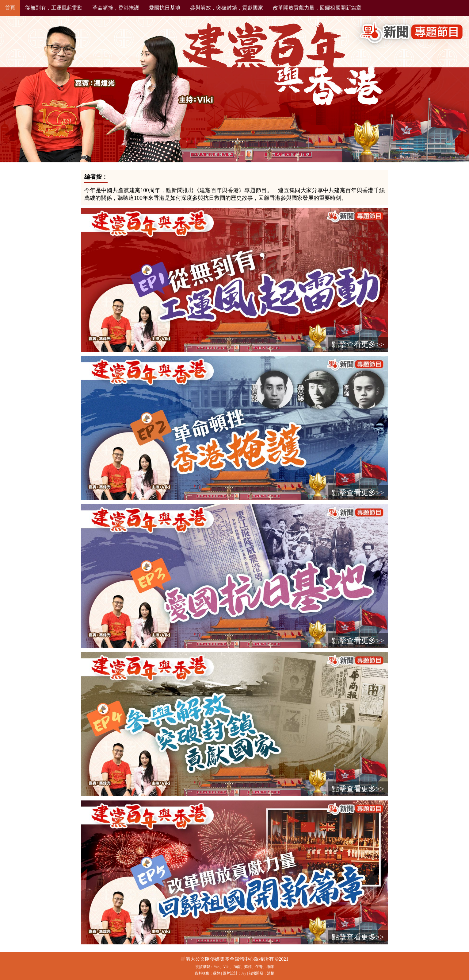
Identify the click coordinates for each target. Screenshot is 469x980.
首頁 (10, 8)
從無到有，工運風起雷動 (54, 8)
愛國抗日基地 (165, 8)
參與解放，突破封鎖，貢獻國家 (227, 8)
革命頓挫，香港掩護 (116, 8)
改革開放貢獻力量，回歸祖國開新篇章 (317, 8)
